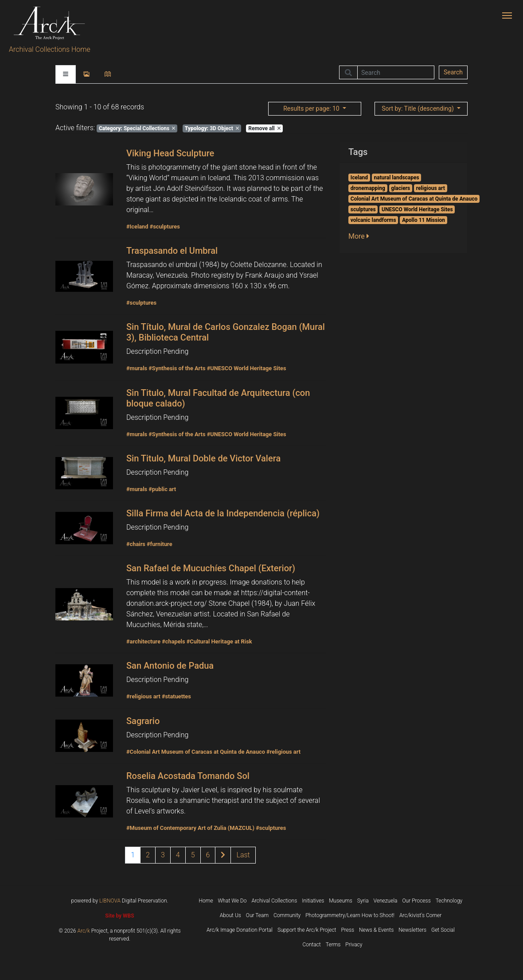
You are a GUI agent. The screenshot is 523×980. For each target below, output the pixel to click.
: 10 (312, 108)
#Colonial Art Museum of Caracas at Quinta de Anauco (196, 752)
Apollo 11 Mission (423, 220)
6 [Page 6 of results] (208, 855)
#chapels (173, 641)
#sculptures (165, 227)
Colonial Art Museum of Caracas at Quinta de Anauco (414, 199)
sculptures (363, 209)
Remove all (264, 128)
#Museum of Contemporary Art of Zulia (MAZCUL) (190, 828)
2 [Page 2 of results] (148, 855)
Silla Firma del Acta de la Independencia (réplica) (223, 513)
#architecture (143, 641)
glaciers (400, 188)
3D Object (212, 128)
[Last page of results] (243, 855)
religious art (431, 188)
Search (453, 72)
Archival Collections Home (50, 49)
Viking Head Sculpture (170, 153)
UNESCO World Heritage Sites (417, 209)
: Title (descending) (418, 108)
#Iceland (137, 227)
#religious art (143, 696)
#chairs (136, 544)
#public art (162, 489)
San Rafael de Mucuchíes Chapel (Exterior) (211, 568)
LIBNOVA (110, 901)
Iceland (359, 178)
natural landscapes (397, 178)
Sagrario (143, 721)
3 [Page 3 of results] (163, 855)
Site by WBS (119, 916)
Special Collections (137, 128)
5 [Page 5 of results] (193, 855)
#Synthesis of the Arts (177, 368)
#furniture (160, 544)
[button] (361, 236)
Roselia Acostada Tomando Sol (188, 776)
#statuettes (176, 696)
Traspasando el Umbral (172, 251)
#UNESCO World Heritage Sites (247, 368)
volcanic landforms (373, 220)
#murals (137, 368)
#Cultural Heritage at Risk (219, 641)
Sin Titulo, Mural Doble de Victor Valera (203, 458)
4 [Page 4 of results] (178, 855)
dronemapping (368, 188)
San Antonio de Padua (170, 666)
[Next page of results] (223, 855)
